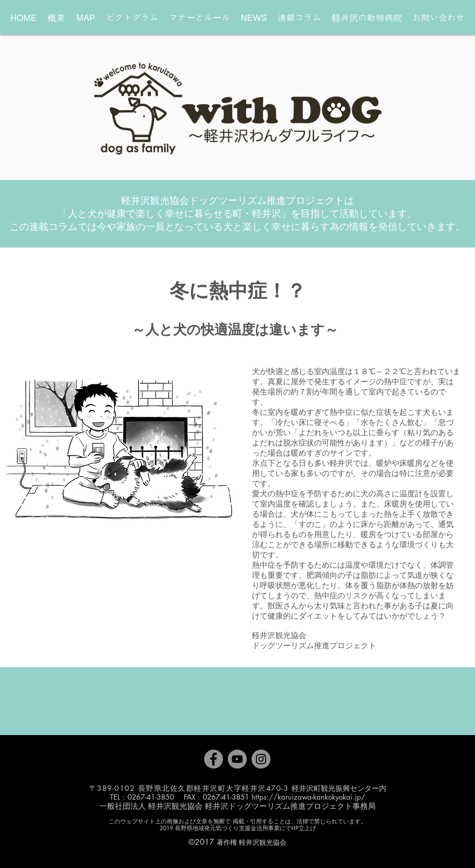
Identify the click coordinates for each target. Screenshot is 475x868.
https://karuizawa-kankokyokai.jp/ (309, 797)
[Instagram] (261, 759)
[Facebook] (214, 759)
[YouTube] (237, 759)
